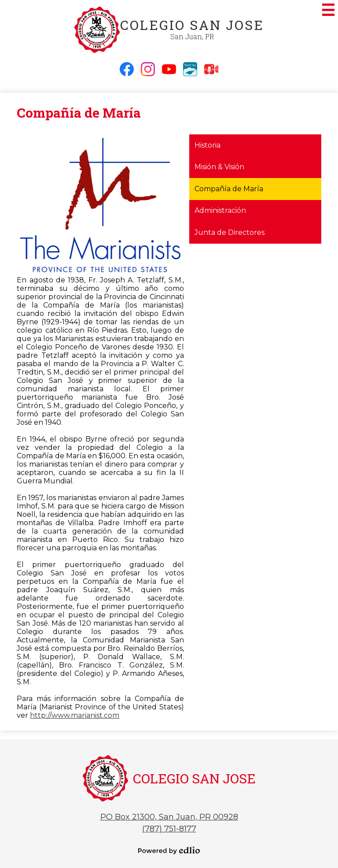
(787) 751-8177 (169, 829)
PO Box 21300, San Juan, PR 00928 (169, 817)
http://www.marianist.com (75, 715)
